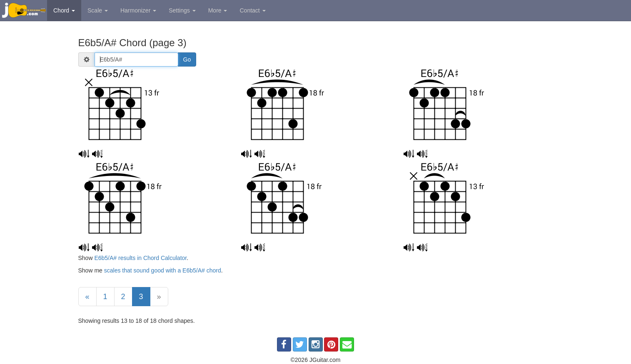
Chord (64, 10)
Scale (98, 10)
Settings (182, 10)
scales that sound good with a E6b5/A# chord (163, 270)
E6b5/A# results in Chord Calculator (140, 258)
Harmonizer (138, 10)
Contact (252, 10)
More (218, 10)
